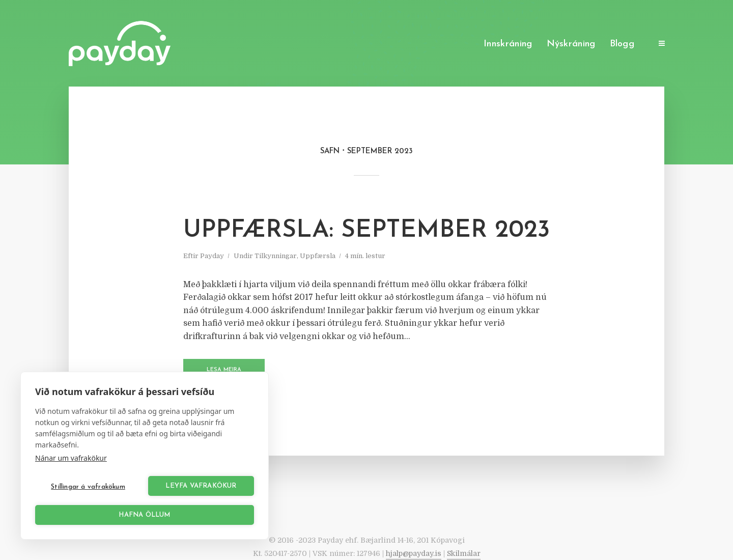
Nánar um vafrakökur (71, 458)
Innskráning (508, 44)
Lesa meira (224, 370)
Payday (212, 256)
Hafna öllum (144, 515)
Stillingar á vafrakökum (88, 487)
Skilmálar (464, 553)
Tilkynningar (276, 256)
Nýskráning (571, 44)
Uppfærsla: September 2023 (366, 231)
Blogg (622, 44)
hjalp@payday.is (414, 553)
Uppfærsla (318, 256)
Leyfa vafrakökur (201, 486)
